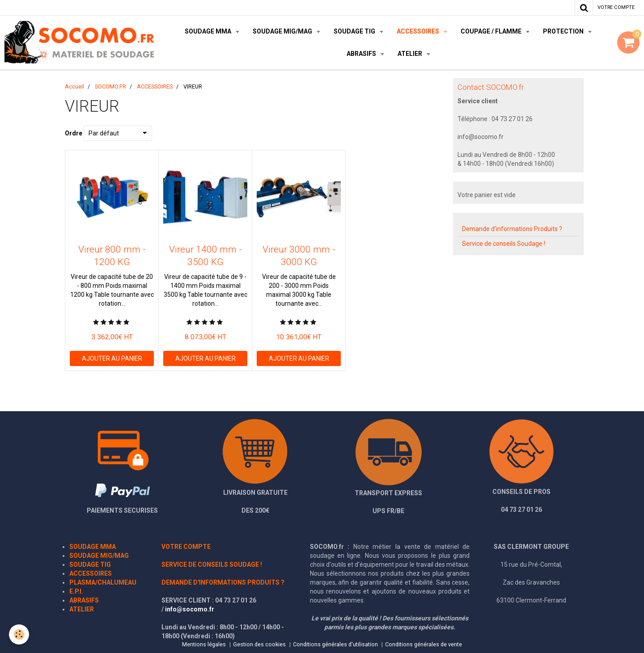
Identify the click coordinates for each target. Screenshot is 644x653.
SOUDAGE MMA (209, 31)
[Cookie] (19, 634)
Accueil (74, 86)
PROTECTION (564, 31)
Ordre (74, 133)
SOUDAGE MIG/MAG (283, 31)
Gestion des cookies (259, 644)
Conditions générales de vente (424, 644)
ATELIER (411, 54)
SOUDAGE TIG (355, 31)
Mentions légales (204, 644)
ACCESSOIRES (419, 31)
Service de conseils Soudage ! (504, 244)
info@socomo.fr (190, 609)
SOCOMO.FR (110, 86)
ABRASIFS (362, 54)
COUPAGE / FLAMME (492, 31)
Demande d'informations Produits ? (512, 229)
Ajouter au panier (112, 358)
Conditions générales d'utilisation (335, 644)
